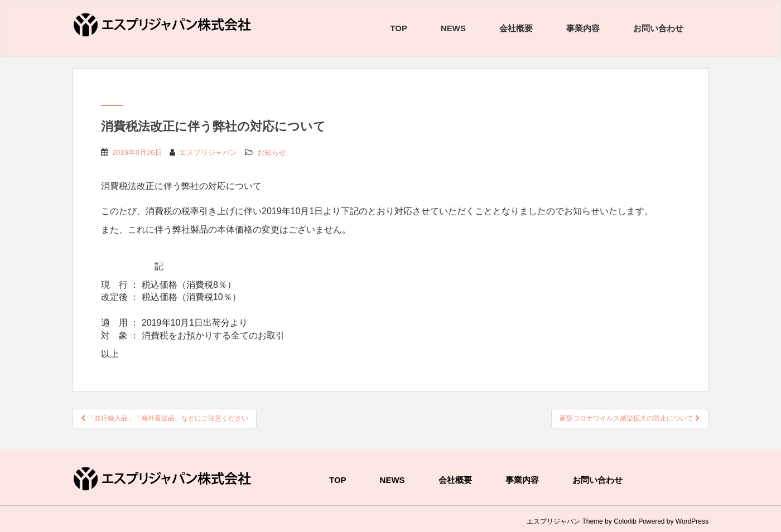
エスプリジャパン (208, 153)
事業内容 (583, 28)
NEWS (453, 28)
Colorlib (625, 521)
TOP (399, 28)
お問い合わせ (658, 28)
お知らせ (272, 153)
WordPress (692, 521)
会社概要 (516, 28)
